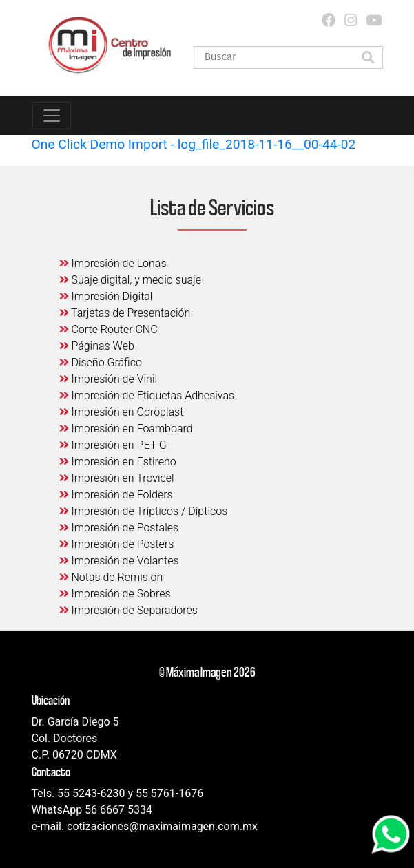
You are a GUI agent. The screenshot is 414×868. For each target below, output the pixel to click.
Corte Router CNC (108, 329)
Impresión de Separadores (128, 610)
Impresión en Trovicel (117, 478)
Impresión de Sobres (115, 594)
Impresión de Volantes (119, 561)
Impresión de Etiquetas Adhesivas (147, 395)
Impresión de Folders (116, 495)
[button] (369, 59)
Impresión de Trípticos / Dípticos (144, 511)
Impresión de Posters (117, 544)
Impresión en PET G (113, 445)
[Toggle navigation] (52, 116)
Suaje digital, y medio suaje (131, 280)
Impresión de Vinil (108, 379)
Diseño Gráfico (101, 362)
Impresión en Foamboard (126, 428)
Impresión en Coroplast (122, 412)
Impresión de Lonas (113, 263)
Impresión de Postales (119, 528)
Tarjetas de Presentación (125, 313)
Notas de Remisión (111, 577)
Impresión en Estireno (118, 462)
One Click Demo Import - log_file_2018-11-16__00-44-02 (194, 144)
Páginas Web (97, 346)
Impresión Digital (106, 296)
